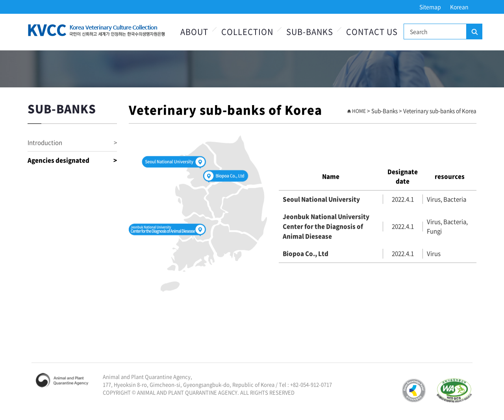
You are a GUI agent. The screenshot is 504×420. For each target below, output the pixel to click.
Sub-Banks (310, 32)
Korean (459, 7)
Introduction (72, 143)
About (194, 32)
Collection (247, 32)
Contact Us (372, 32)
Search (474, 32)
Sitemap (430, 7)
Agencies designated (72, 160)
